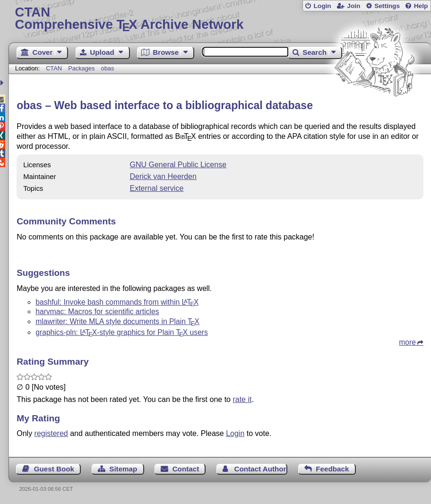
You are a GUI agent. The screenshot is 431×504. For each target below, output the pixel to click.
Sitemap (123, 469)
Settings (387, 6)
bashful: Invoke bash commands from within (117, 302)
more (407, 342)
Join (353, 6)
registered (51, 433)
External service (156, 188)
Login (322, 6)
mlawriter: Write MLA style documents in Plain (117, 321)
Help (421, 6)
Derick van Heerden (163, 176)
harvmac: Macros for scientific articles (97, 312)
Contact (186, 469)
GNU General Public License (178, 165)
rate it (242, 399)
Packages (82, 68)
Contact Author (260, 469)
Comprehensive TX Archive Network (220, 19)
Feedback (332, 469)
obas (108, 68)
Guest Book (54, 469)
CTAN (54, 68)
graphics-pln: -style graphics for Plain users (122, 332)
